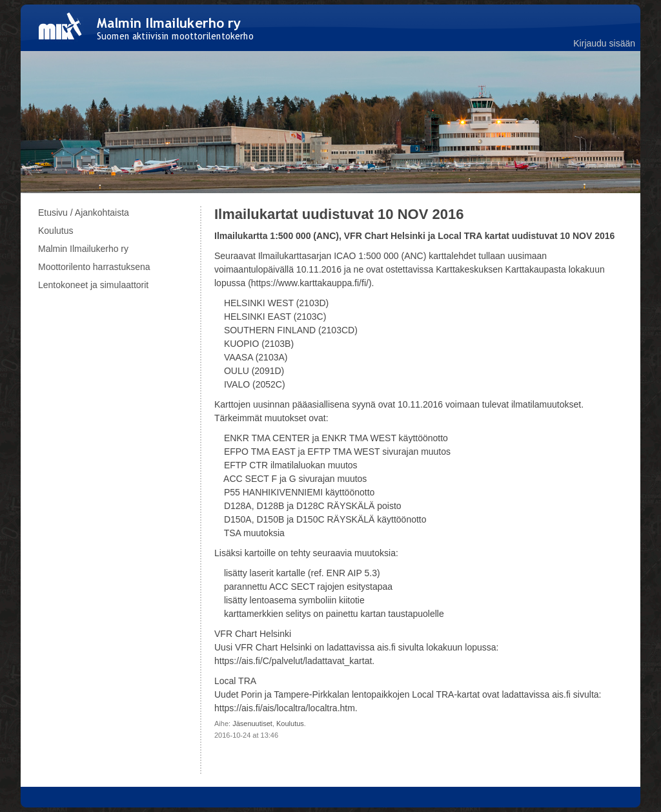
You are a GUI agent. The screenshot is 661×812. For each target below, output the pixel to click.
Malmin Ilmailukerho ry (83, 249)
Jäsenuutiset (252, 724)
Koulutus (290, 724)
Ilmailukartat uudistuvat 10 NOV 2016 (339, 214)
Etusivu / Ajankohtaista (84, 213)
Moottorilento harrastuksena (94, 267)
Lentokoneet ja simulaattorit (93, 285)
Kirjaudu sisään (604, 43)
